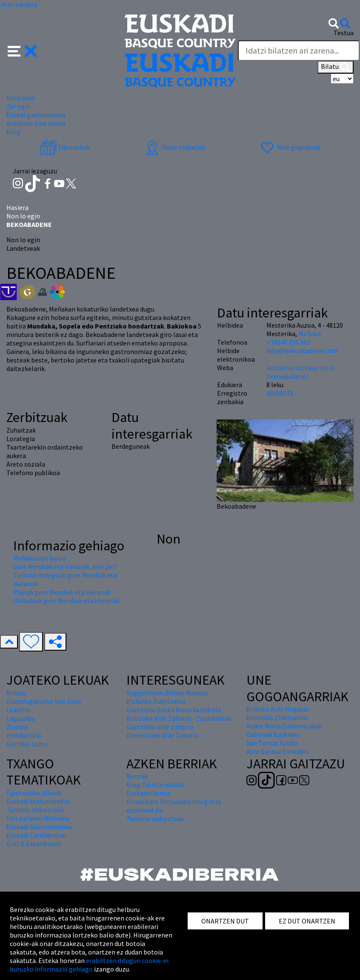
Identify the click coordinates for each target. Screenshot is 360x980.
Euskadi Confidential (36, 835)
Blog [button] (13, 132)
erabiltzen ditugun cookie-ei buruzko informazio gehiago (89, 965)
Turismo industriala (35, 810)
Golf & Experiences (34, 844)
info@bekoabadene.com (302, 351)
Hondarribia (24, 735)
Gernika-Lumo (27, 744)
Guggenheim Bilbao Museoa (167, 693)
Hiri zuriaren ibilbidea (38, 818)
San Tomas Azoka (272, 743)
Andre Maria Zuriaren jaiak (284, 726)
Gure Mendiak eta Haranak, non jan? (65, 566)
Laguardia (21, 718)
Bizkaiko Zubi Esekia (156, 701)
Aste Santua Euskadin (277, 751)
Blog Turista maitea (156, 785)
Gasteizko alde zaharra (160, 727)
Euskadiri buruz (149, 793)
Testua (344, 33)
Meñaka (310, 334)
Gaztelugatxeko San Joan (44, 701)
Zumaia (17, 727)
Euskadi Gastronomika (39, 827)
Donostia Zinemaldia (277, 717)
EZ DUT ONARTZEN (307, 921)
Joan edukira (19, 4)
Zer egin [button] (18, 106)
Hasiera (17, 207)
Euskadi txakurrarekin (38, 801)
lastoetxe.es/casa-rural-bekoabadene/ (301, 372)
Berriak (137, 776)
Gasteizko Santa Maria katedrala (174, 710)
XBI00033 (280, 393)
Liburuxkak (65, 147)
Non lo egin (23, 216)
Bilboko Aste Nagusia (277, 709)
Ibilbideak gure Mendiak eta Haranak (66, 600)
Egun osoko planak (34, 793)
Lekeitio (18, 710)
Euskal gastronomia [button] (36, 115)
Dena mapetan (174, 147)
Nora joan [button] (21, 98)
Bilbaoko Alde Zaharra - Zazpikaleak (179, 718)
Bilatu (336, 67)
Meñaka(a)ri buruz (40, 558)
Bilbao (16, 693)
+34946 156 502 (288, 342)
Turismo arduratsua (155, 819)
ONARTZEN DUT (225, 921)
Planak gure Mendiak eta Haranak (62, 592)
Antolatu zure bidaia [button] (36, 123)
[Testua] (299, 51)
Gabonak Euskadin (273, 734)
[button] (22, 50)
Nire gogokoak (290, 147)
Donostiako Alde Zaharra (163, 735)
